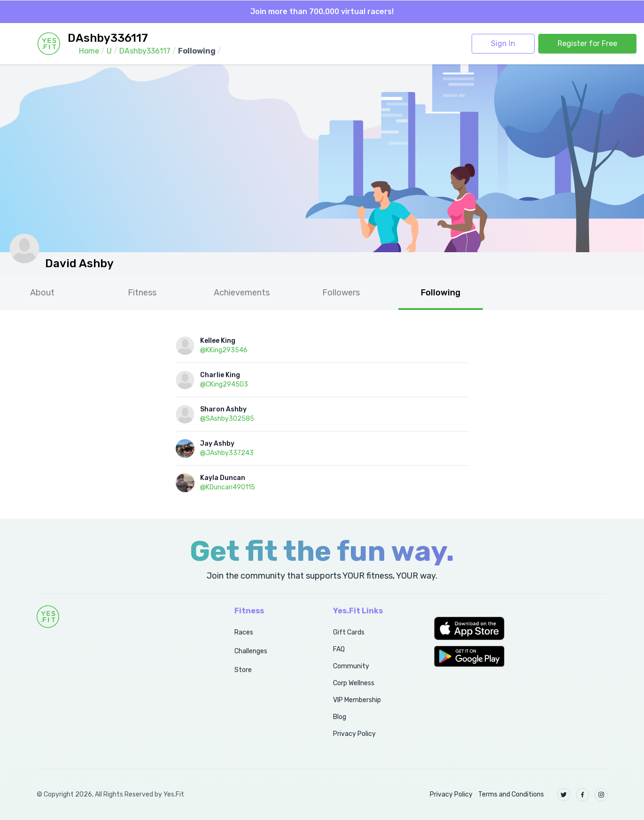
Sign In (503, 43)
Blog (340, 717)
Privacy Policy (354, 734)
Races (244, 632)
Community (351, 666)
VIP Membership (357, 700)
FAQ (339, 649)
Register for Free (587, 43)
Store (243, 670)
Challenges (251, 651)
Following (441, 293)
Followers (341, 293)
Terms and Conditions (511, 794)
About (42, 293)
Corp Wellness (354, 683)
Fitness (142, 293)
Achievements (242, 293)
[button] (521, 628)
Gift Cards (349, 632)
